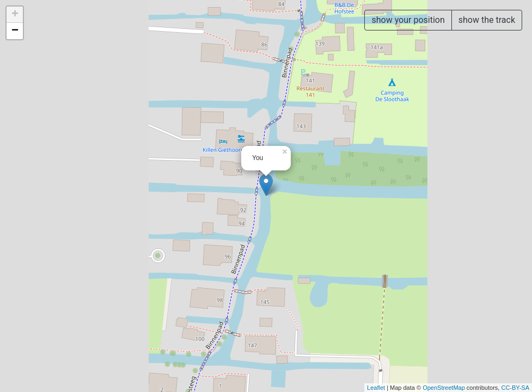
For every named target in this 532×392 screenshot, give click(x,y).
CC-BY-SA (515, 388)
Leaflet (376, 388)
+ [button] (15, 15)
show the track (487, 20)
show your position (408, 20)
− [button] (15, 31)
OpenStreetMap (444, 388)
